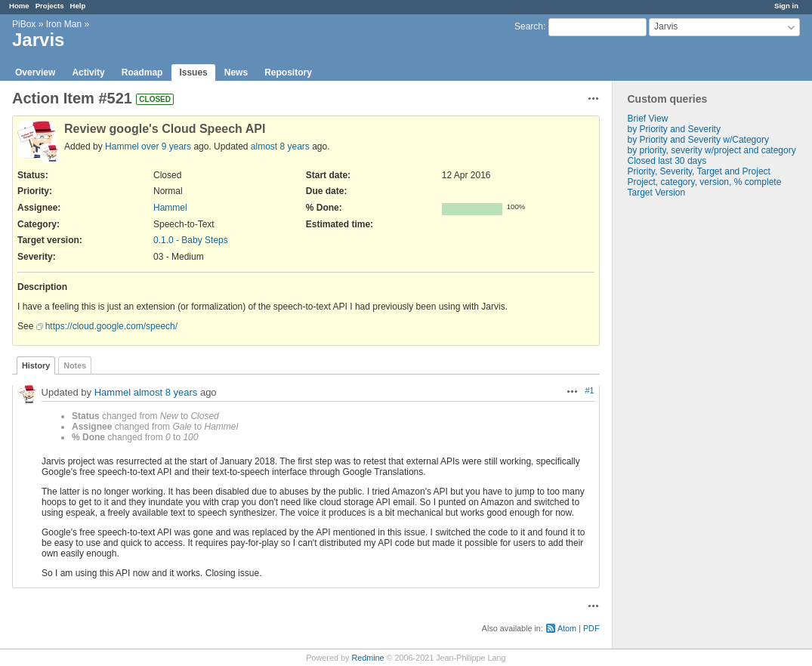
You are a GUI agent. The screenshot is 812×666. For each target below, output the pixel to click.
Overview (35, 72)
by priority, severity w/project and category (712, 150)
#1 (589, 390)
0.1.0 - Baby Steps (191, 240)
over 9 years (166, 146)
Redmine (367, 658)
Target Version (657, 193)
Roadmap (142, 72)
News (236, 72)
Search (529, 26)
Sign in (786, 6)
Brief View (648, 119)
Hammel (122, 146)
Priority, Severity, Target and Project (699, 171)
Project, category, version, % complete (705, 182)
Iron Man (64, 24)
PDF (591, 628)
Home (19, 6)
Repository (288, 72)
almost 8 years (280, 146)
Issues (193, 72)
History (36, 365)
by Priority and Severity (674, 129)
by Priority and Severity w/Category (698, 140)
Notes (75, 365)
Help (78, 6)
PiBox (24, 24)
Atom (567, 628)
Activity (88, 72)
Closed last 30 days (667, 161)
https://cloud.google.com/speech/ (111, 326)
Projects (50, 6)
